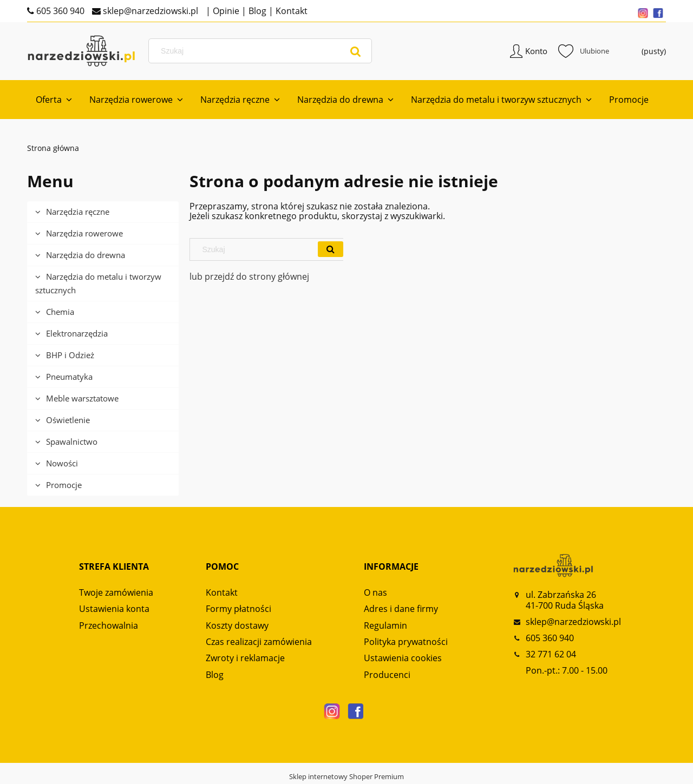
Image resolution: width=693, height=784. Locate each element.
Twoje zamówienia (116, 592)
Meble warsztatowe (82, 398)
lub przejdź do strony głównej (249, 276)
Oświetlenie (68, 420)
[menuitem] (54, 100)
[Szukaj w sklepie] (262, 51)
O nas (375, 592)
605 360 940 (59, 11)
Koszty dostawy (237, 625)
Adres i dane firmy (401, 609)
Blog (256, 11)
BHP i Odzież (70, 355)
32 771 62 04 (551, 654)
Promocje (64, 485)
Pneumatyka (69, 377)
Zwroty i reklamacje (245, 658)
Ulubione (584, 51)
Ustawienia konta (114, 609)
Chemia (60, 312)
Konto (536, 51)
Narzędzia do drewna (86, 255)
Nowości (62, 463)
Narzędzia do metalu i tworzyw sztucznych (98, 283)
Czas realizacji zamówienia (259, 642)
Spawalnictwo (72, 442)
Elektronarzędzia (77, 333)
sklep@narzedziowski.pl (149, 11)
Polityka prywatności (406, 642)
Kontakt (290, 11)
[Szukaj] (356, 51)
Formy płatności (238, 609)
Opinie (225, 11)
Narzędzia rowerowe (84, 233)
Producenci (387, 675)
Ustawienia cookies (403, 658)
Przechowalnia (109, 625)
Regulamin (385, 625)
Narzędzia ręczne (78, 212)
